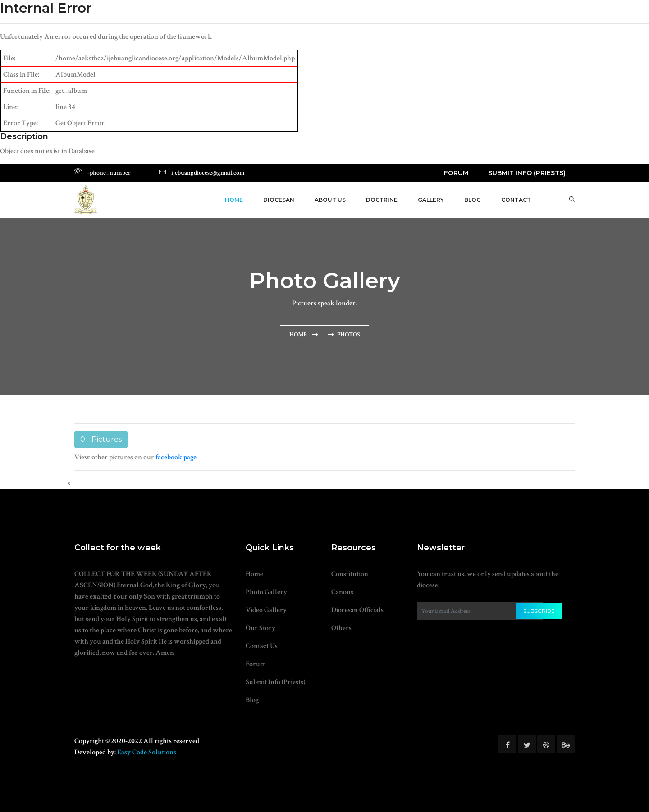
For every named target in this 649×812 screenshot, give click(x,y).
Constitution (350, 574)
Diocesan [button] (279, 200)
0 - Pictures (101, 439)
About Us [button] (330, 200)
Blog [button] (473, 200)
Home (234, 200)
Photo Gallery (266, 592)
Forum (456, 173)
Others (341, 628)
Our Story (261, 628)
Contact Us (262, 646)
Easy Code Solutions (147, 752)
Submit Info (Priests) (527, 173)
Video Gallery (266, 610)
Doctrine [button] (382, 200)
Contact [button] (516, 200)
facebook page (176, 457)
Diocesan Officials (357, 610)
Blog (252, 700)
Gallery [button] (431, 200)
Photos (349, 335)
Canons (342, 592)
